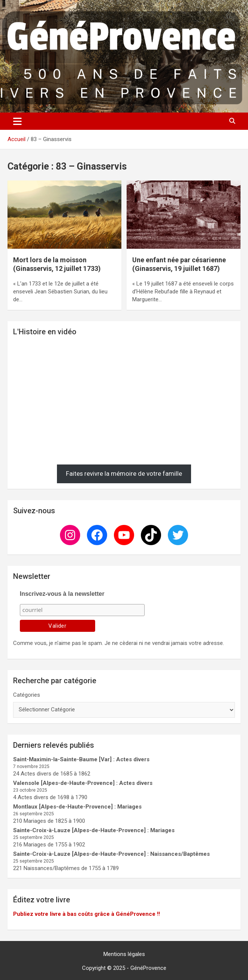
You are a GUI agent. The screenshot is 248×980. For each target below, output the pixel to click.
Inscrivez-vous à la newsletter (62, 594)
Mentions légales (124, 954)
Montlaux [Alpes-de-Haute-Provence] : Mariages (77, 807)
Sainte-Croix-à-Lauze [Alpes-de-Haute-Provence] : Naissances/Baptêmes (111, 854)
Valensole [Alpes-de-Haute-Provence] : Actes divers (83, 783)
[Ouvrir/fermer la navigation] (17, 121)
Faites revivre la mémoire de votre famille (124, 473)
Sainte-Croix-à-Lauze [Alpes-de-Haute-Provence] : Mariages (94, 830)
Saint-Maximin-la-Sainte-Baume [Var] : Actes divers (81, 759)
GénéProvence (148, 968)
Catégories (27, 695)
